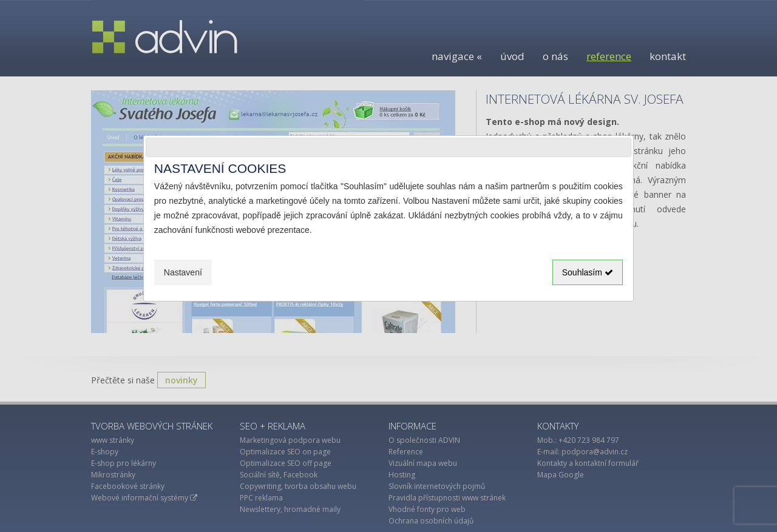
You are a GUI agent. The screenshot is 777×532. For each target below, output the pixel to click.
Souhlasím (588, 272)
